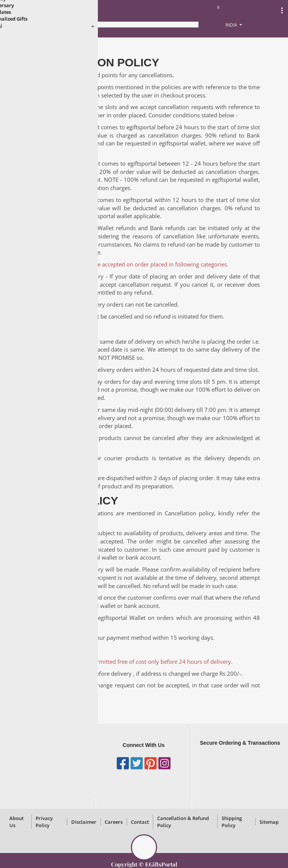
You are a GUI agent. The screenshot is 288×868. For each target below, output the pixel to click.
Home (14, 45)
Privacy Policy (44, 822)
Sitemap (269, 822)
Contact (140, 822)
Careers (114, 822)
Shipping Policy (232, 822)
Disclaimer (84, 822)
